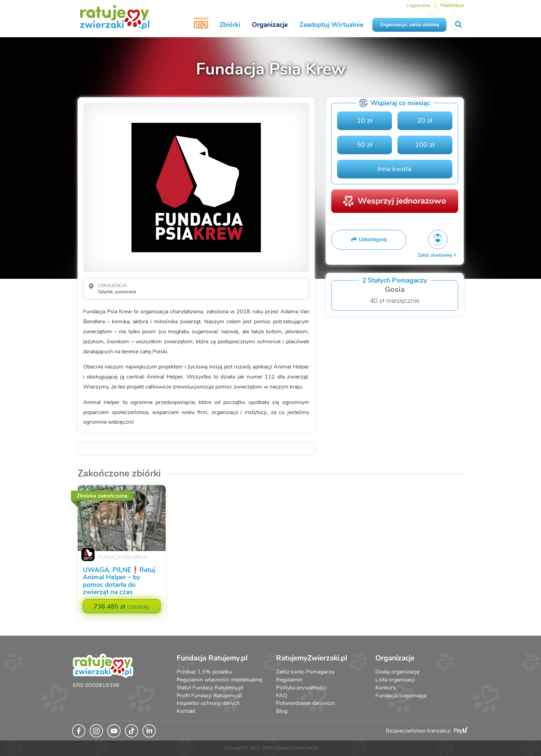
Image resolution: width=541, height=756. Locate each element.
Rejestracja (452, 5)
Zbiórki (230, 25)
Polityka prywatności (301, 688)
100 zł (425, 145)
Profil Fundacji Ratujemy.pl (209, 696)
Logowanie (418, 5)
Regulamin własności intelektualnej (220, 680)
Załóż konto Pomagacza (305, 672)
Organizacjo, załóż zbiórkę (409, 25)
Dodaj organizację (397, 672)
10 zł (365, 121)
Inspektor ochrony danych (208, 703)
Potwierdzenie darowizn (306, 703)
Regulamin (289, 680)
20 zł (425, 121)
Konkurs (386, 688)
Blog (282, 711)
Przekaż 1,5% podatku (204, 672)
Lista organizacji (395, 680)
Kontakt (186, 711)
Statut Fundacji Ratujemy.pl (210, 688)
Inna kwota (395, 169)
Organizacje (270, 25)
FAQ (282, 696)
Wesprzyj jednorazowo (402, 201)
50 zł (365, 145)
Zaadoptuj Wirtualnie (331, 25)
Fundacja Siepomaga (401, 696)
